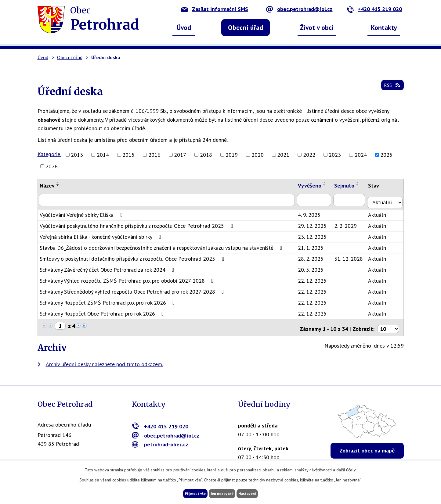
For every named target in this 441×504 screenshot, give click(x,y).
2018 (206, 155)
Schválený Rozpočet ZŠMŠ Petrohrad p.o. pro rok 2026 (108, 300)
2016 (154, 155)
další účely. (346, 468)
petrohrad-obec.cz (160, 439)
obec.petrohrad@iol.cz (299, 9)
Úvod (184, 27)
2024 (361, 155)
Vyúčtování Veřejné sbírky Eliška (82, 212)
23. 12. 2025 (316, 234)
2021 (283, 155)
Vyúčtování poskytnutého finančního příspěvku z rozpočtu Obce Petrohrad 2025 (137, 223)
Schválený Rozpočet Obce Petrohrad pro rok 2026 (103, 311)
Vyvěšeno (313, 186)
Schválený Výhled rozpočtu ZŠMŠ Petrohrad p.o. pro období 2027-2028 (128, 278)
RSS (391, 89)
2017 (180, 155)
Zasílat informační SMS (215, 9)
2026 (52, 166)
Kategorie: (49, 154)
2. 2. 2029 (349, 223)
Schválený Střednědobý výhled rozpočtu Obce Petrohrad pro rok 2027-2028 (133, 289)
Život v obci (317, 27)
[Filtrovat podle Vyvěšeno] (318, 200)
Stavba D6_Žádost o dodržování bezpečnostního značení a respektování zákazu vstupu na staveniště (162, 245)
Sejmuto (348, 186)
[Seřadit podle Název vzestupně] (58, 183)
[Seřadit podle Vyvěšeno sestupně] (328, 185)
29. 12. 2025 (316, 223)
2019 (232, 155)
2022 (309, 155)
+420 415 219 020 (374, 9)
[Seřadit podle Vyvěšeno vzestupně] (328, 183)
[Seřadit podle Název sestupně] (58, 185)
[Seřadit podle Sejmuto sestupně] (362, 185)
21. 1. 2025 (314, 245)
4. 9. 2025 (313, 212)
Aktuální (382, 212)
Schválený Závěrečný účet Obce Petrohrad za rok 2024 (108, 267)
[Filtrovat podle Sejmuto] (353, 200)
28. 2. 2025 (314, 256)
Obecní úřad (246, 27)
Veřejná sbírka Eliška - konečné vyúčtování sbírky (101, 234)
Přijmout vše (183, 493)
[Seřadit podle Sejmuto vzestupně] (362, 183)
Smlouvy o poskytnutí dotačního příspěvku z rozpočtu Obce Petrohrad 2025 (133, 256)
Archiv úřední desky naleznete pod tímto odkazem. (104, 359)
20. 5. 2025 (314, 267)
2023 (335, 155)
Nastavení (260, 493)
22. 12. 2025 (316, 278)
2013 (77, 155)
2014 (103, 155)
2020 (258, 155)
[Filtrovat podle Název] (169, 200)
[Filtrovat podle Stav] (387, 199)
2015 (128, 155)
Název (47, 186)
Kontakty (384, 27)
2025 (386, 155)
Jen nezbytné (223, 493)
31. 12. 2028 (352, 256)
